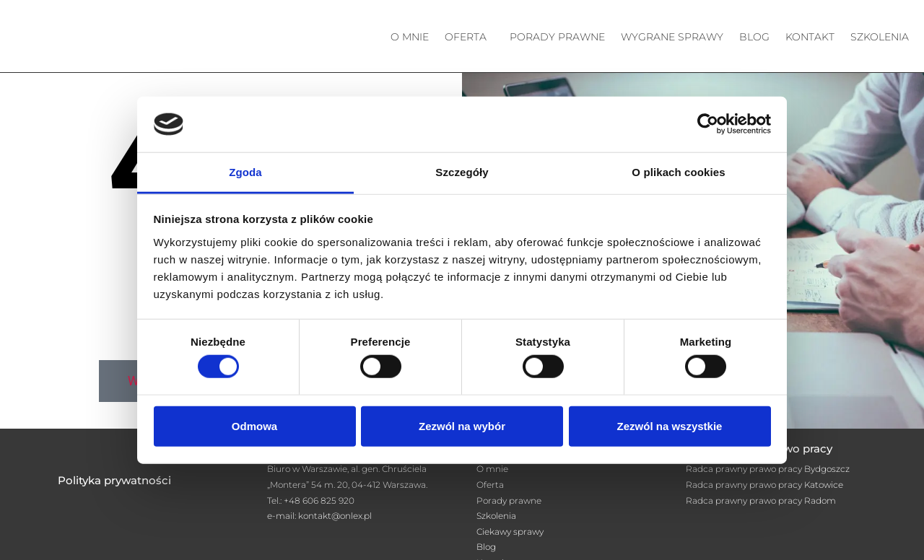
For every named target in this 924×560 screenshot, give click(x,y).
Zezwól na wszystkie (670, 425)
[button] (469, 37)
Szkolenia (880, 37)
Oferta (466, 37)
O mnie (410, 37)
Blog (754, 37)
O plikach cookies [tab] (678, 172)
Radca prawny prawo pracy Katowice (764, 485)
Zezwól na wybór (462, 425)
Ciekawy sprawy (510, 531)
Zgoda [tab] (245, 172)
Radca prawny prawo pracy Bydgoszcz (768, 469)
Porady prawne (557, 37)
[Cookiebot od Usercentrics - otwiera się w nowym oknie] (708, 124)
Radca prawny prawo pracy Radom (761, 500)
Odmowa (254, 425)
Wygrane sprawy (672, 37)
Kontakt (810, 37)
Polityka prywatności (114, 480)
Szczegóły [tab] (462, 172)
